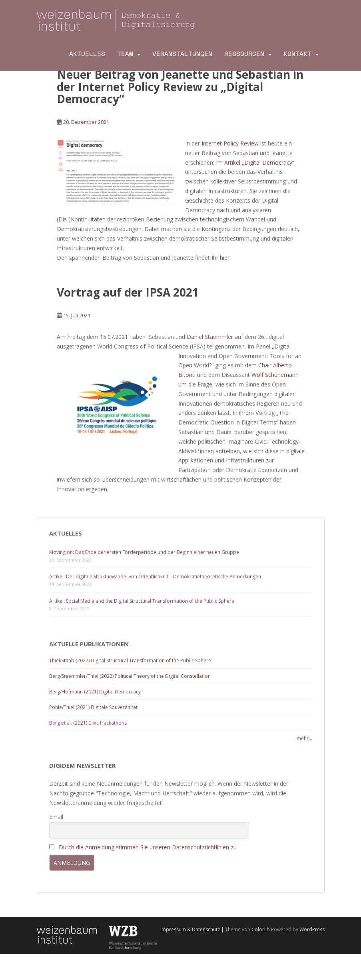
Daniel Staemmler (210, 337)
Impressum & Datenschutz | (193, 929)
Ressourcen (244, 54)
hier (225, 258)
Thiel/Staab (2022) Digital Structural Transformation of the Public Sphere (130, 660)
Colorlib (261, 929)
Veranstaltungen (182, 54)
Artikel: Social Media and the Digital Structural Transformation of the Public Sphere (142, 601)
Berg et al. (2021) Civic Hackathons (88, 723)
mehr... (304, 738)
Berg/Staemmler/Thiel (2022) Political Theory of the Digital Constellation (130, 676)
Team (125, 54)
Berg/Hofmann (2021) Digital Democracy (95, 692)
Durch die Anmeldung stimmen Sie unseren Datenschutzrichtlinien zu (148, 847)
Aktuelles (87, 54)
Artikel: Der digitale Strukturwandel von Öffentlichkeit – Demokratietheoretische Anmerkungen (155, 577)
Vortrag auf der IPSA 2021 (128, 292)
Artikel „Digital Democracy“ (259, 162)
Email (56, 817)
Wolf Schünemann (275, 375)
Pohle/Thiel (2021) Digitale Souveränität (93, 707)
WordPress (312, 929)
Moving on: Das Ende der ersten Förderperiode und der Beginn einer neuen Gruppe (144, 552)
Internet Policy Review (230, 143)
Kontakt (297, 54)
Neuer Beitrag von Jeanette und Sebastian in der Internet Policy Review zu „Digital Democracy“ (180, 87)
